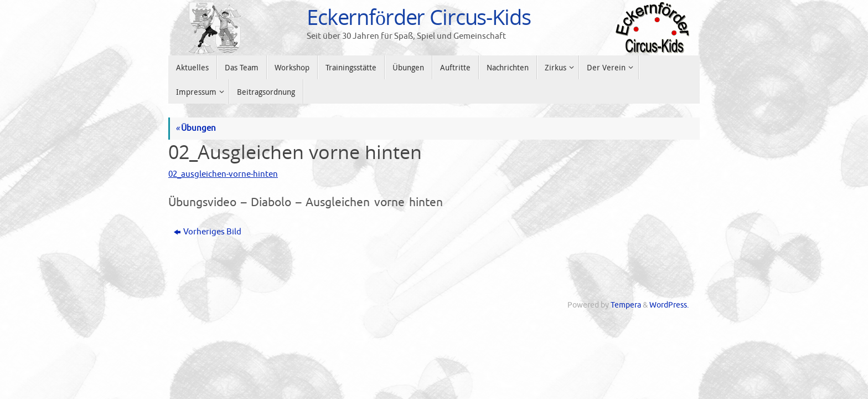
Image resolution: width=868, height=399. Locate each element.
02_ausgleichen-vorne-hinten (223, 174)
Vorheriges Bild (208, 232)
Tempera (626, 305)
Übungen (196, 128)
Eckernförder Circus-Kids (419, 17)
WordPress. (669, 305)
